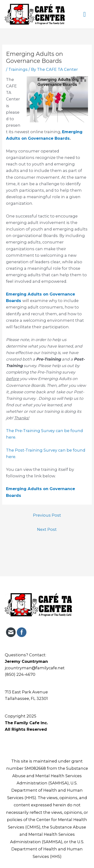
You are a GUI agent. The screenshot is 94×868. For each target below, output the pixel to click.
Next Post (47, 529)
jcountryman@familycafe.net (35, 668)
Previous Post (47, 515)
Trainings (18, 69)
